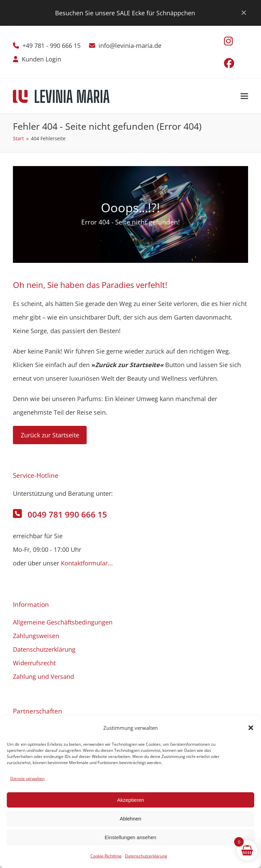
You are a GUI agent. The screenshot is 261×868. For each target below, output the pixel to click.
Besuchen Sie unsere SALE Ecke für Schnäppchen (125, 13)
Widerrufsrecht (34, 663)
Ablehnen (130, 819)
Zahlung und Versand (43, 676)
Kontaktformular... (87, 563)
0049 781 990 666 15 (67, 514)
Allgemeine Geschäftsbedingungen (63, 622)
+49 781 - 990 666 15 (51, 46)
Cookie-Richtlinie (106, 856)
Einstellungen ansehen (130, 837)
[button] (251, 728)
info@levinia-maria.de (130, 46)
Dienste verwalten (27, 779)
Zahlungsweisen (36, 636)
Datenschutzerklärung (146, 856)
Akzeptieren (130, 800)
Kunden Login (41, 59)
